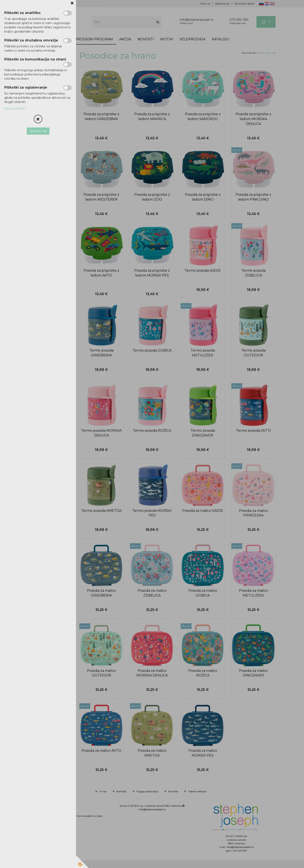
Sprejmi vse (38, 131)
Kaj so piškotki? (15, 108)
